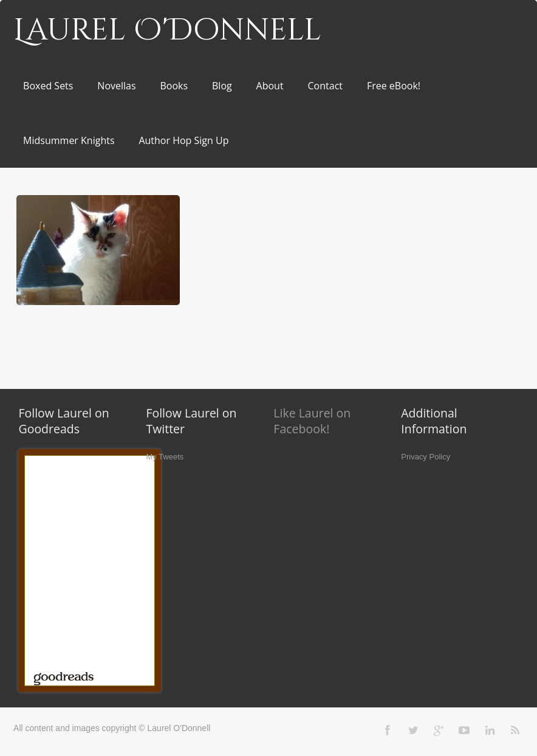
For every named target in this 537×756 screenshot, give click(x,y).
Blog (222, 86)
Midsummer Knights (69, 140)
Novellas (116, 86)
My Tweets (165, 457)
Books (174, 86)
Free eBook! (394, 86)
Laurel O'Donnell (167, 30)
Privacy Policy (426, 457)
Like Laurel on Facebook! (312, 421)
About (270, 86)
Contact (325, 86)
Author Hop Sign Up (183, 140)
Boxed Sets (48, 86)
